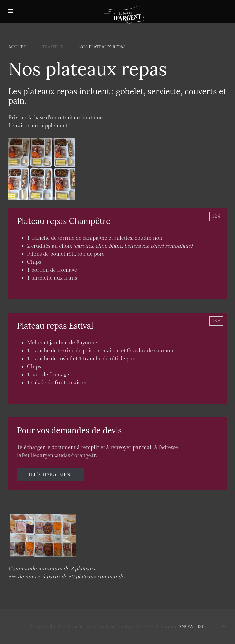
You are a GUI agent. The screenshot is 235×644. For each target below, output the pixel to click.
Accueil (18, 47)
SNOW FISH (192, 627)
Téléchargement (51, 475)
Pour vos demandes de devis (69, 430)
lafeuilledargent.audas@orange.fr (56, 455)
